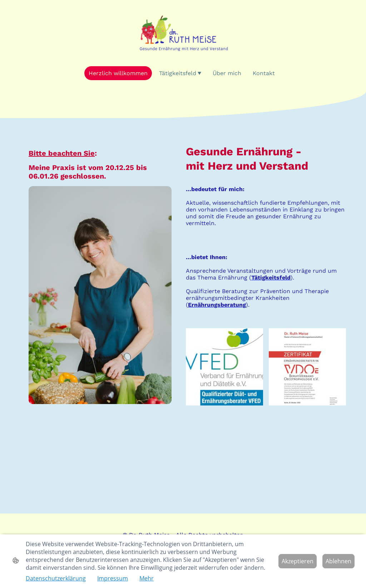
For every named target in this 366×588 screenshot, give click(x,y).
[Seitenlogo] (183, 33)
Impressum (113, 578)
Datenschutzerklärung (56, 578)
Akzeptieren (298, 561)
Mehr (147, 578)
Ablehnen (338, 561)
